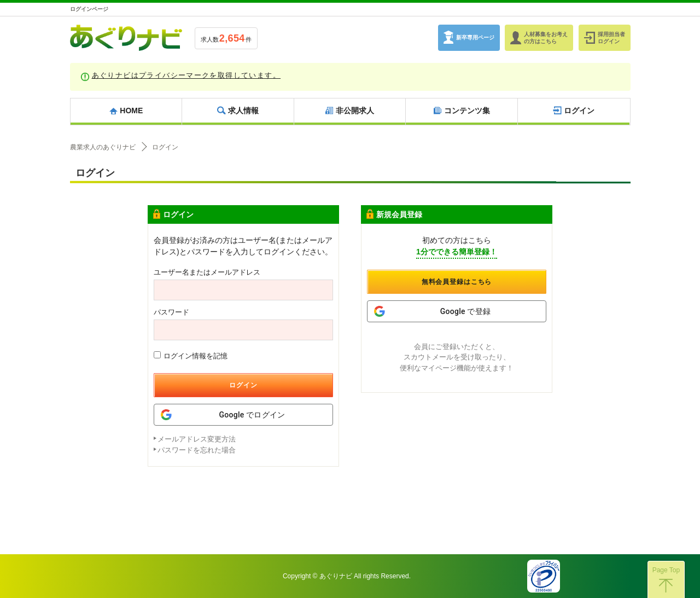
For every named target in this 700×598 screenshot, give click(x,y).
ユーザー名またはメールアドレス (207, 272)
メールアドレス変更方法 (197, 439)
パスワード (171, 312)
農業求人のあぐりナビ (103, 147)
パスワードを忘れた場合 (197, 450)
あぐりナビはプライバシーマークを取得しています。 (186, 75)
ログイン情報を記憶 (191, 356)
